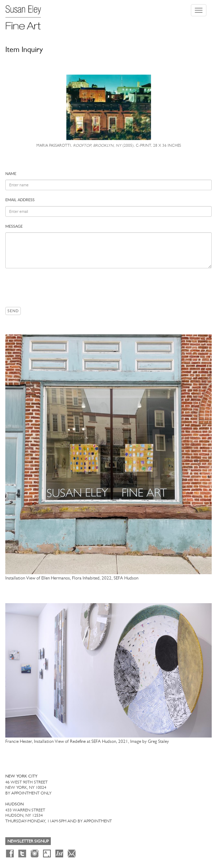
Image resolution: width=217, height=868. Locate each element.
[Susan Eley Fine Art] (26, 15)
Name (11, 174)
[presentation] (59, 287)
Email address (20, 200)
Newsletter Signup (28, 841)
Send (13, 311)
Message (14, 226)
